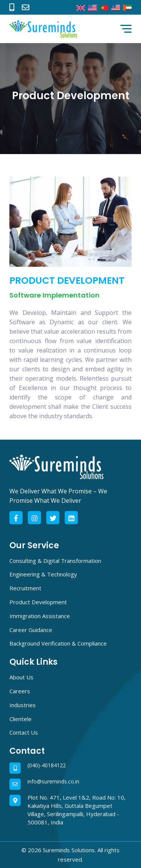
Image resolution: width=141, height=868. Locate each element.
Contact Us (24, 732)
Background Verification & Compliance (58, 643)
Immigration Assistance (40, 616)
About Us (21, 677)
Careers (20, 691)
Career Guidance (31, 630)
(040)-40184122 (47, 766)
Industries (23, 705)
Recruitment (25, 588)
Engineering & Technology (43, 574)
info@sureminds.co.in (53, 782)
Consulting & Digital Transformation (55, 561)
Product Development (38, 602)
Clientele (20, 719)
